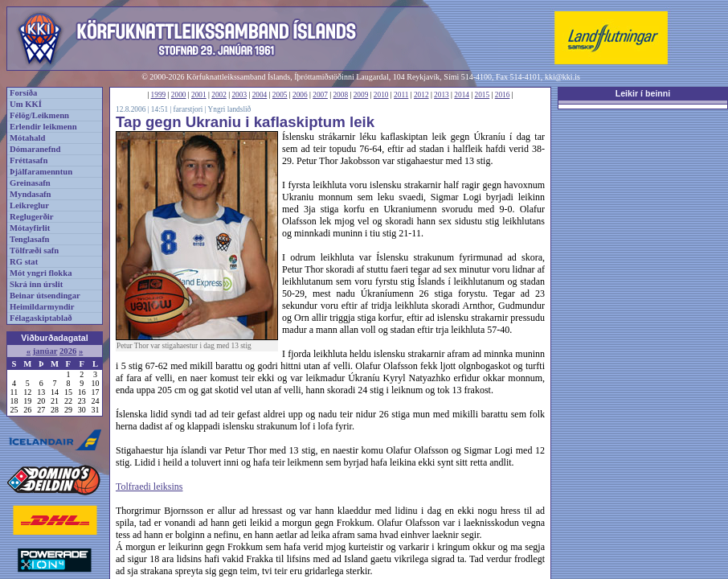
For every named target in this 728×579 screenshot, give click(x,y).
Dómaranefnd (35, 149)
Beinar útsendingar (45, 296)
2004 (260, 95)
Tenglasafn (29, 239)
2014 (462, 95)
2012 (421, 95)
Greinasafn (30, 183)
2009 (361, 95)
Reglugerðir (31, 217)
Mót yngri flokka (41, 273)
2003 (239, 95)
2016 (503, 95)
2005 (280, 95)
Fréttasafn (29, 160)
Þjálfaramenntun (41, 172)
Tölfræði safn (34, 250)
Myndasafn (31, 194)
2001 (199, 95)
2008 (340, 95)
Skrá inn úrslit (36, 284)
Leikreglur (29, 205)
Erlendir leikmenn (43, 127)
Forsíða (23, 93)
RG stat (24, 262)
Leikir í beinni (643, 93)
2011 (401, 95)
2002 (219, 95)
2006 (300, 95)
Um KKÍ (26, 104)
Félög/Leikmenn (39, 115)
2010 (381, 95)
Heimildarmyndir (42, 307)
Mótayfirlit (30, 228)
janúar (45, 351)
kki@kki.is (562, 77)
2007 (320, 95)
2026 (68, 351)
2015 (483, 95)
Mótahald (27, 138)
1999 (159, 95)
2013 (442, 95)
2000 (179, 95)
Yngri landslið (230, 109)
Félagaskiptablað (41, 318)
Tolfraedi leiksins (149, 487)
